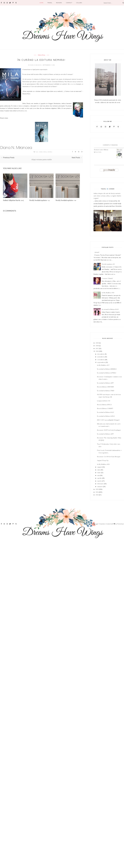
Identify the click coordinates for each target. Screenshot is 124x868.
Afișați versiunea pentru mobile (42, 160)
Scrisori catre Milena (101, 150)
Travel (50, 3)
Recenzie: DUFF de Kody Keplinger (109, 430)
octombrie (101, 360)
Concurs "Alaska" (107, 278)
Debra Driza (42, 55)
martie (100, 481)
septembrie (101, 362)
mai (99, 475)
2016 (97, 351)
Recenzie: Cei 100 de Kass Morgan (109, 457)
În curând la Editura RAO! (105, 412)
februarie (100, 484)
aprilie (100, 478)
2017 (97, 348)
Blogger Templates (100, 524)
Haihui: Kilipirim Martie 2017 (13, 200)
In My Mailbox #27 (103, 365)
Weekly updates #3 (108, 264)
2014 (97, 492)
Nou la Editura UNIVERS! (105, 387)
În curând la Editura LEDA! (106, 416)
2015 (97, 489)
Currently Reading (110, 145)
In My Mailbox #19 (108, 293)
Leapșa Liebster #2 (104, 401)
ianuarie (100, 487)
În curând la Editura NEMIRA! (107, 369)
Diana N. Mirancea (36, 65)
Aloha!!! (97, 252)
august (100, 467)
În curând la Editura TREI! (106, 391)
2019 (97, 343)
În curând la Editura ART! (105, 383)
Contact (69, 3)
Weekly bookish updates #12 (39, 200)
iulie (99, 470)
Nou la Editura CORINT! (105, 408)
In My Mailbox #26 (103, 464)
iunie (99, 473)
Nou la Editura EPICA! (104, 405)
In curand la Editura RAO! (110, 309)
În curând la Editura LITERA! (107, 373)
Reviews (59, 3)
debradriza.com (22, 111)
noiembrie (101, 357)
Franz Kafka (98, 152)
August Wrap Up (103, 460)
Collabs (79, 3)
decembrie (101, 354)
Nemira (50, 152)
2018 (97, 346)
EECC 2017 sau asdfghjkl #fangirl (108, 420)
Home (42, 3)
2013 (97, 495)
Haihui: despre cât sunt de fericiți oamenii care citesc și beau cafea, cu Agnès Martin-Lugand (107, 196)
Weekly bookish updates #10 (66, 200)
